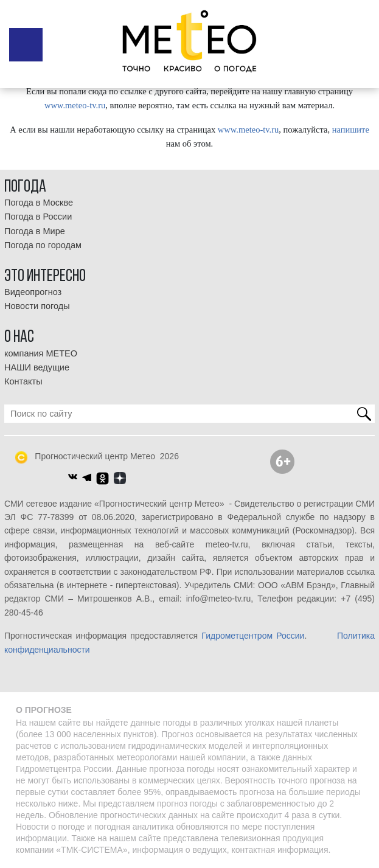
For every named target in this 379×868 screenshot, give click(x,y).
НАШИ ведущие (37, 367)
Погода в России (38, 217)
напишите (351, 130)
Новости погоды (37, 306)
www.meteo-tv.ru (75, 105)
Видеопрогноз (33, 292)
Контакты (23, 381)
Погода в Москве (39, 203)
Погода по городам (43, 245)
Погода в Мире (35, 231)
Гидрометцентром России (253, 636)
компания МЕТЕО (41, 353)
